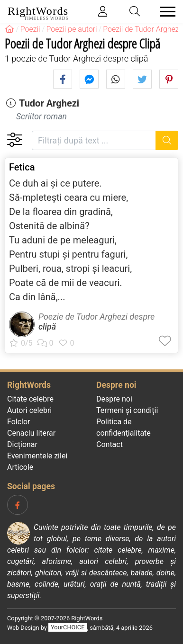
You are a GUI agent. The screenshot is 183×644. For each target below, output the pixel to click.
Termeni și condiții (127, 410)
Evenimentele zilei (37, 456)
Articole (20, 467)
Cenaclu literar (31, 433)
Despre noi (114, 399)
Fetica (22, 167)
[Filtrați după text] (94, 140)
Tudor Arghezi (49, 103)
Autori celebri (29, 410)
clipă (47, 326)
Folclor (19, 422)
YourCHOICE (68, 628)
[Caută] (167, 140)
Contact (110, 444)
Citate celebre (30, 399)
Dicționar (22, 444)
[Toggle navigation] (165, 12)
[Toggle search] (135, 12)
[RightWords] (9, 29)
